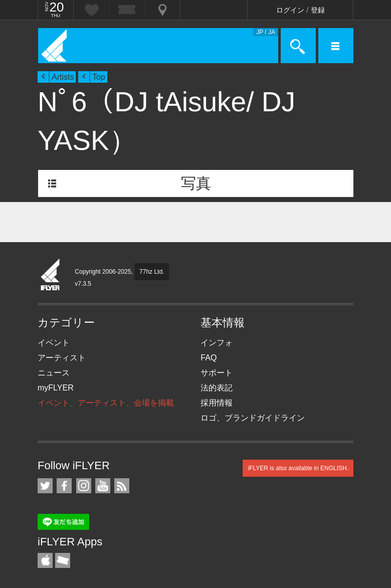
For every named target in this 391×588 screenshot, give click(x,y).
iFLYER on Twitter (45, 486)
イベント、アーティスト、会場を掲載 (106, 403)
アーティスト (62, 358)
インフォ (217, 343)
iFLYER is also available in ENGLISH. (298, 468)
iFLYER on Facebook (64, 486)
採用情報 (217, 403)
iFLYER (51, 275)
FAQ (209, 358)
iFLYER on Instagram (84, 486)
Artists (63, 77)
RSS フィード (122, 486)
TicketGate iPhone (63, 560)
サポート (217, 373)
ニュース (54, 373)
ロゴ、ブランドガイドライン (253, 418)
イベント (54, 343)
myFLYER (56, 388)
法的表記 (217, 388)
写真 (196, 183)
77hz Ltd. (152, 272)
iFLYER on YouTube (103, 486)
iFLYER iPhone (45, 560)
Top (99, 77)
